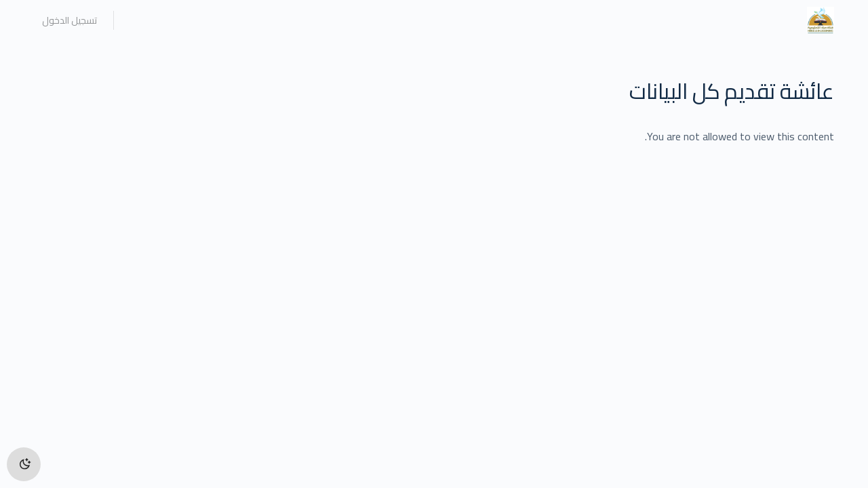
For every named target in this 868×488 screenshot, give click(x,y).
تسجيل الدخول (70, 20)
